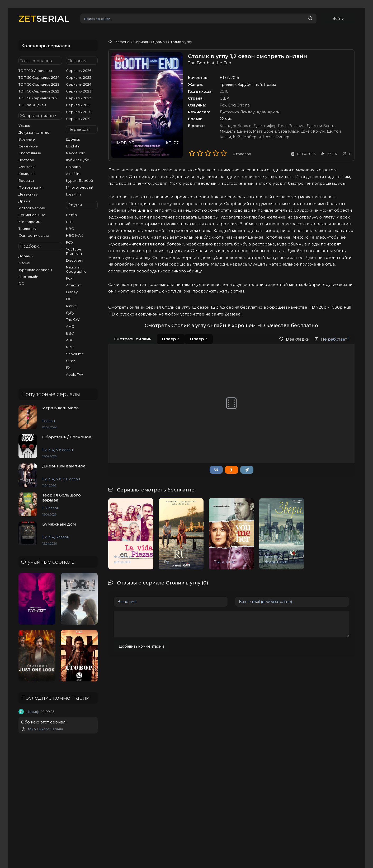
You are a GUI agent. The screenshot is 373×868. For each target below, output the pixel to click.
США (225, 98)
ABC (70, 340)
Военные (27, 139)
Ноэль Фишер (276, 137)
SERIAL (44, 18)
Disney (72, 292)
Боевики (26, 180)
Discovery (75, 260)
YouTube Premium (74, 251)
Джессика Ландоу (237, 112)
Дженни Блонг (320, 126)
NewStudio (76, 153)
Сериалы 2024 (79, 84)
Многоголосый (80, 187)
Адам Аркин (268, 112)
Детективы (28, 194)
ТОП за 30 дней (32, 105)
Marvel (24, 263)
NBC (70, 347)
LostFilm (73, 146)
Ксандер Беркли (236, 126)
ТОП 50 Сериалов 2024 (39, 77)
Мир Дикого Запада (42, 729)
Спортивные (30, 153)
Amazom (74, 285)
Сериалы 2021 (78, 105)
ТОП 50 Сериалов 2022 (39, 91)
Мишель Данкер (235, 131)
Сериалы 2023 (79, 91)
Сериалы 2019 (78, 119)
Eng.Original (239, 105)
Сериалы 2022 (79, 98)
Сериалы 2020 (79, 112)
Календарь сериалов (46, 46)
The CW (73, 319)
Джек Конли (313, 131)
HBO (70, 229)
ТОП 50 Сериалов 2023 (39, 84)
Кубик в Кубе (78, 160)
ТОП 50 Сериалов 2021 (38, 98)
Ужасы (25, 126)
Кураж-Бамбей (79, 180)
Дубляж (73, 139)
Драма (24, 201)
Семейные (28, 146)
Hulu (70, 222)
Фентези (27, 167)
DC (21, 284)
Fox (69, 278)
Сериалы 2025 (79, 77)
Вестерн (26, 160)
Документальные (34, 132)
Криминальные (32, 215)
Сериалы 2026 (79, 71)
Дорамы (26, 256)
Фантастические (34, 235)
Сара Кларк (289, 131)
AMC (70, 326)
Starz (70, 361)
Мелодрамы (30, 222)
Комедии (27, 174)
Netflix (72, 215)
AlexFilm (73, 174)
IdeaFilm (73, 194)
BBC (70, 333)
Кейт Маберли (247, 137)
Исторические (32, 208)
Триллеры (27, 229)
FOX (70, 242)
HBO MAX (75, 235)
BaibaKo (73, 167)
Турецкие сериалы (35, 270)
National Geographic (76, 269)
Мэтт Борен (264, 131)
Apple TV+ (75, 374)
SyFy (70, 313)
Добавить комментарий (141, 646)
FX (68, 368)
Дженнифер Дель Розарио (279, 126)
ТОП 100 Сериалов (35, 71)
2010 (224, 91)
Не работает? (332, 339)
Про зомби (28, 277)
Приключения (31, 187)
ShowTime (75, 354)
